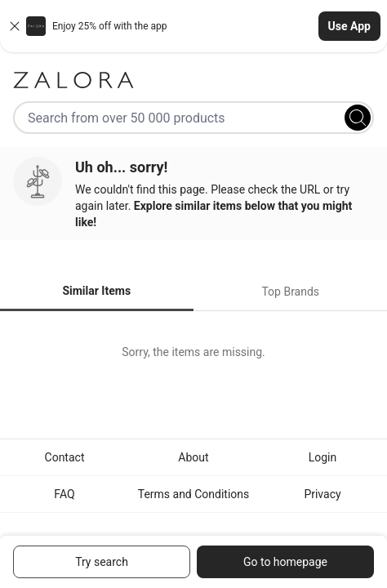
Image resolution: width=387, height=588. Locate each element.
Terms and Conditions (194, 494)
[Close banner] (15, 26)
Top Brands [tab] (290, 292)
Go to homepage (285, 562)
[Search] (358, 118)
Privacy (322, 494)
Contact (65, 457)
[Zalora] (193, 80)
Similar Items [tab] (96, 291)
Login (323, 457)
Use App (349, 26)
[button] (193, 26)
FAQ (64, 494)
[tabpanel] (193, 352)
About (193, 457)
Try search (102, 562)
